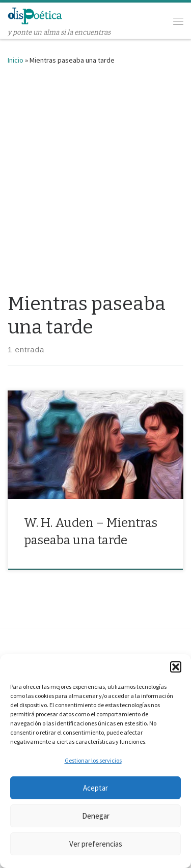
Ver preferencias (96, 844)
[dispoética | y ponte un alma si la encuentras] (35, 15)
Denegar (96, 816)
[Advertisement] (95, 176)
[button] (176, 667)
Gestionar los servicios (93, 760)
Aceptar (95, 788)
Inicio (16, 60)
